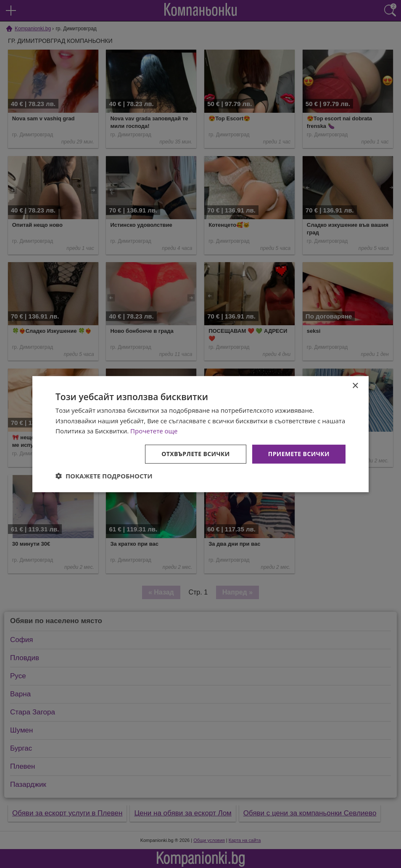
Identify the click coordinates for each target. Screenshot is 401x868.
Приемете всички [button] (299, 454)
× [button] (355, 386)
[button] (104, 476)
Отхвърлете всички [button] (196, 454)
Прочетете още (154, 431)
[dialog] (200, 434)
